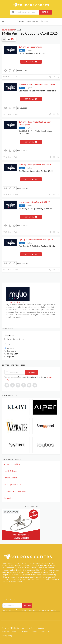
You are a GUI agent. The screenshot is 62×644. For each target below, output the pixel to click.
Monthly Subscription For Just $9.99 (35, 164)
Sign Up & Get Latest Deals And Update (36, 239)
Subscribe (32, 372)
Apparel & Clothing (12, 464)
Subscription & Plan (12, 484)
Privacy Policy (7, 636)
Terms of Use (45, 632)
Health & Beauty (11, 471)
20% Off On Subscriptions (30, 47)
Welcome (5, 632)
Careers (34, 632)
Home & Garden (11, 478)
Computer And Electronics (15, 491)
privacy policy (50, 610)
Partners (25, 632)
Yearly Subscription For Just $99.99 (34, 202)
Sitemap (15, 632)
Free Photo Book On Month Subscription (37, 84)
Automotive (9, 498)
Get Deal (31, 62)
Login (44, 21)
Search (45, 12)
